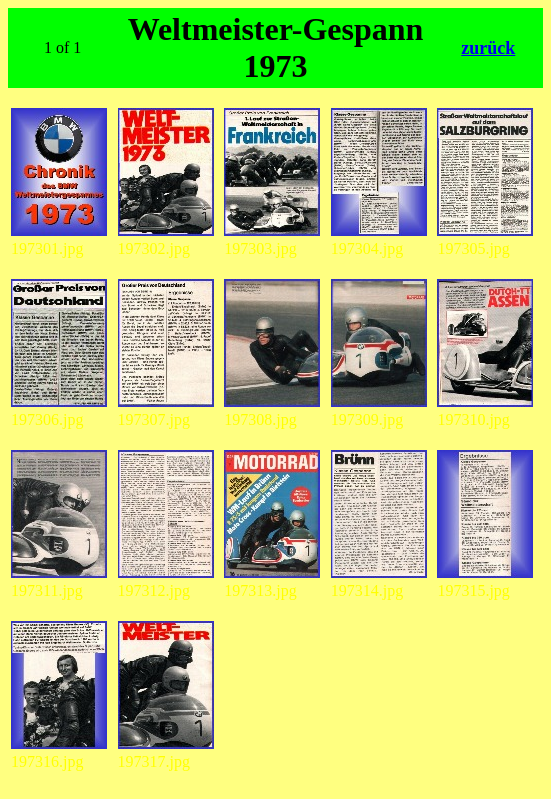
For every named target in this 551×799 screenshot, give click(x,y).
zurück (488, 48)
